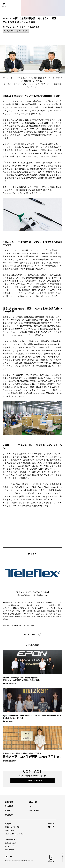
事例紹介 (9, 815)
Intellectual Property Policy (14, 834)
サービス (9, 811)
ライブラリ (34, 811)
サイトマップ (9, 846)
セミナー (33, 806)
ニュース (33, 802)
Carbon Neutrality (11, 843)
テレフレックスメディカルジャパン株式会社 (33, 592)
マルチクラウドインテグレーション (16, 31)
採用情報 (8, 824)
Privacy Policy (10, 831)
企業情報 (9, 802)
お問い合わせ (9, 850)
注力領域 (9, 806)
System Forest (11, 840)
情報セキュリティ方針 (12, 827)
